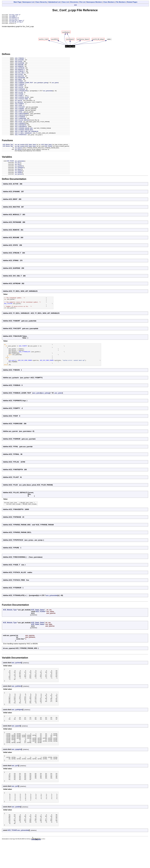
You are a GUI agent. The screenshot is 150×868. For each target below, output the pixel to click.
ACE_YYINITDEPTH (21, 127)
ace (76, 5)
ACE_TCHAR (48, 148)
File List (82, 2)
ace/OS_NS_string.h (16, 24)
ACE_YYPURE (19, 96)
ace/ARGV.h (13, 17)
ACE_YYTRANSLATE (21, 93)
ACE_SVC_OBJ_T (20, 75)
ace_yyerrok (18, 103)
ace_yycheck (19, 176)
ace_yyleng (44, 85)
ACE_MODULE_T (20, 72)
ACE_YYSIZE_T (19, 98)
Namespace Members (94, 2)
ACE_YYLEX (19, 124)
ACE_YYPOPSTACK (21, 137)
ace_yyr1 (18, 165)
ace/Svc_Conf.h (15, 15)
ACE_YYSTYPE (8, 307)
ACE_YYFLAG (19, 89)
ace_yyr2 (18, 166)
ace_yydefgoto (19, 170)
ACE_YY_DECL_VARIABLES (23, 135)
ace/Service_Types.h (16, 22)
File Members (121, 2)
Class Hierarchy (41, 2)
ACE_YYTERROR (20, 119)
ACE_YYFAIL (19, 114)
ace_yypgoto (19, 173)
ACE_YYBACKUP (20, 117)
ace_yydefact (19, 168)
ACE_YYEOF (19, 107)
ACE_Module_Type (8, 147)
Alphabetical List (54, 2)
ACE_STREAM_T (20, 73)
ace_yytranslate (48, 93)
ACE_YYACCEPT (20, 109)
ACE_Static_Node (31, 147)
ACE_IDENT (18, 81)
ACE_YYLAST (19, 94)
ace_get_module (20, 147)
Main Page (17, 2)
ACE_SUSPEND (20, 65)
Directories (74, 2)
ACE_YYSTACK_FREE (21, 101)
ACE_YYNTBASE (20, 91)
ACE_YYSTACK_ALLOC (22, 99)
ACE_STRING (19, 83)
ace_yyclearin (19, 104)
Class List (65, 2)
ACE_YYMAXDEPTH (21, 129)
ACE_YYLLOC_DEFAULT (22, 122)
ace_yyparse (19, 150)
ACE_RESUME (19, 67)
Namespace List (28, 2)
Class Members (109, 2)
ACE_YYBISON (19, 60)
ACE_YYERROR (20, 112)
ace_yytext (38, 85)
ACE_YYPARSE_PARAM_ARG (24, 130)
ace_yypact (18, 171)
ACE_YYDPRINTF (20, 125)
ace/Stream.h (14, 20)
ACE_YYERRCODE (20, 120)
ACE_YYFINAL (19, 88)
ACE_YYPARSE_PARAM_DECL (24, 132)
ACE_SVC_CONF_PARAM (25, 368)
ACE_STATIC (19, 63)
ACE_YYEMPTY (19, 106)
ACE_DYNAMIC (19, 62)
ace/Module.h (14, 18)
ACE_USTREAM (20, 70)
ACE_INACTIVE (19, 78)
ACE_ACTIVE (19, 76)
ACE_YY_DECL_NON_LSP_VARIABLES (27, 133)
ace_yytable (18, 174)
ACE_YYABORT (19, 111)
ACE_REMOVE (19, 68)
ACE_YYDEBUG (20, 86)
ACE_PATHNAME (20, 80)
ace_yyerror (18, 151)
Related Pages (132, 2)
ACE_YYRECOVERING (21, 116)
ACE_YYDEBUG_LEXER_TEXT (24, 85)
